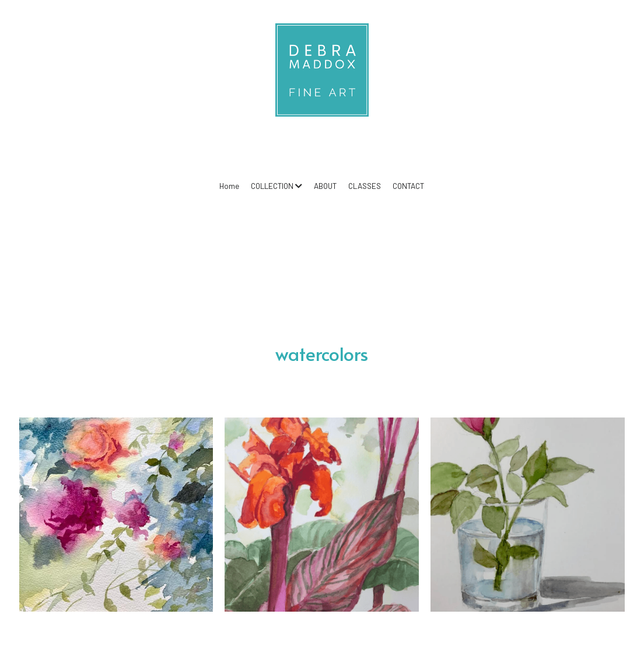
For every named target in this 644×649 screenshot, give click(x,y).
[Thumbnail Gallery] (116, 515)
